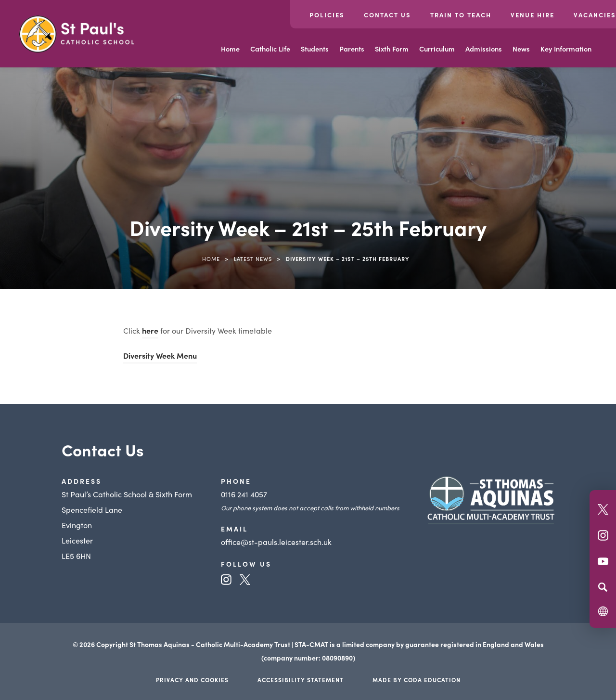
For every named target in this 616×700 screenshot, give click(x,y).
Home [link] (211, 259)
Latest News (253, 259)
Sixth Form (392, 49)
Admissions (484, 49)
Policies (327, 15)
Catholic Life (270, 49)
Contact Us (387, 15)
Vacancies (595, 15)
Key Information (566, 49)
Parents (352, 49)
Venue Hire (533, 15)
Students (315, 49)
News (521, 49)
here (150, 330)
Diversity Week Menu (160, 355)
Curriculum (437, 49)
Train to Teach (461, 15)
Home (230, 49)
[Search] (603, 587)
